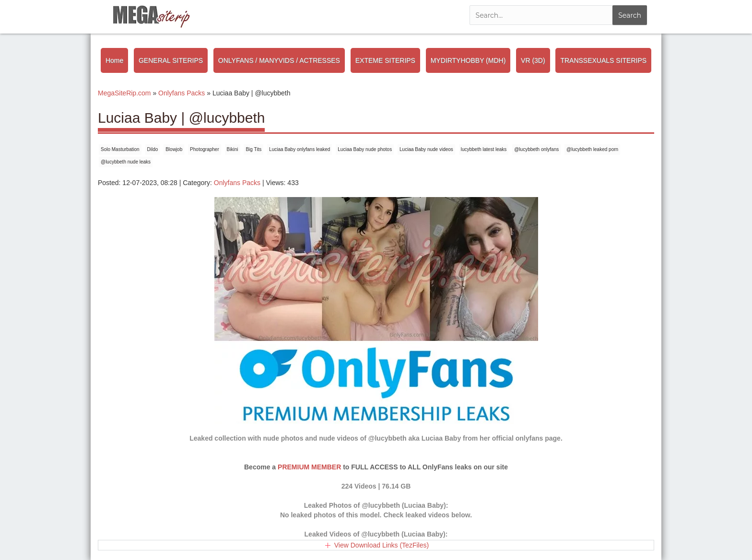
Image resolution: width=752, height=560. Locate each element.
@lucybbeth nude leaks (126, 162)
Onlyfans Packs (237, 183)
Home (114, 60)
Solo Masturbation (120, 149)
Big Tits (253, 149)
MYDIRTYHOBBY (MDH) (468, 60)
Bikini (233, 149)
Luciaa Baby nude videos (426, 149)
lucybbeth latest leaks (484, 149)
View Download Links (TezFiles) (382, 545)
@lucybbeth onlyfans (536, 149)
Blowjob (174, 149)
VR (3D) (533, 60)
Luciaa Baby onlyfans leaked (300, 149)
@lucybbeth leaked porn (592, 149)
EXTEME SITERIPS (385, 60)
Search (630, 15)
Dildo (153, 149)
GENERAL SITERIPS (171, 60)
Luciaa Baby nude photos (365, 149)
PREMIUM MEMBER (309, 467)
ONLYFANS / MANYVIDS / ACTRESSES (279, 60)
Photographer (205, 149)
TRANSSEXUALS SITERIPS (603, 60)
